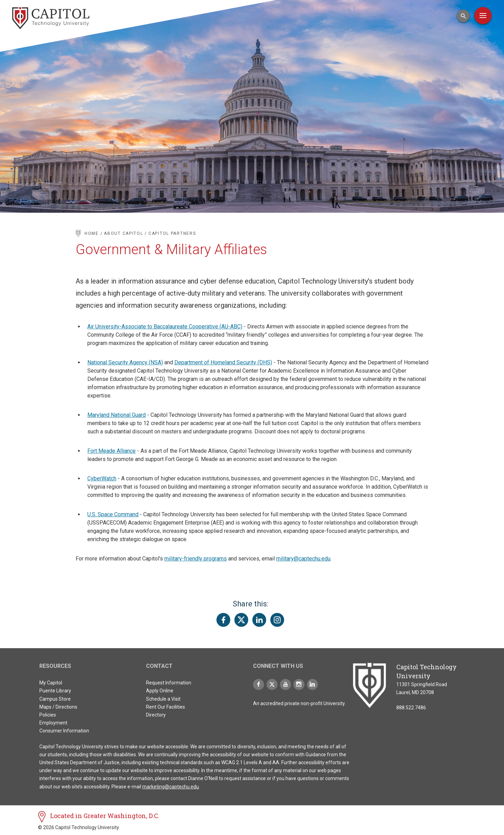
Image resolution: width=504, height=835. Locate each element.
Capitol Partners (172, 233)
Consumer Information (64, 731)
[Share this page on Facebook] (223, 620)
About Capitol (124, 233)
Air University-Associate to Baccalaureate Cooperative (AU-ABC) (165, 327)
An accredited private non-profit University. (299, 703)
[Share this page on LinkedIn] (259, 620)
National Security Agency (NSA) (125, 362)
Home (92, 233)
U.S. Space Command (113, 514)
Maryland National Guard (117, 415)
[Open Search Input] (463, 16)
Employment (53, 723)
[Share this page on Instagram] (277, 620)
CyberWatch (102, 478)
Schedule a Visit (163, 699)
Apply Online (160, 691)
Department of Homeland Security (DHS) (223, 362)
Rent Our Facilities (166, 707)
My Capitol (51, 683)
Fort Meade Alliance (112, 451)
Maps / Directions (58, 707)
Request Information (169, 683)
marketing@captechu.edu (171, 787)
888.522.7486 (411, 708)
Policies (48, 715)
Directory (156, 715)
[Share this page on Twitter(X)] (241, 620)
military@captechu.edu (303, 559)
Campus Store (55, 699)
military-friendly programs (196, 559)
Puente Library (55, 691)
